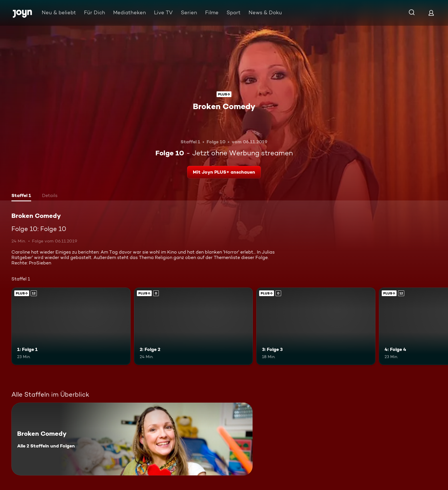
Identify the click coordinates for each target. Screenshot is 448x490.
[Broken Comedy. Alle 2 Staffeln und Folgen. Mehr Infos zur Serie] (132, 439)
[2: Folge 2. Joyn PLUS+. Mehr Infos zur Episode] (194, 326)
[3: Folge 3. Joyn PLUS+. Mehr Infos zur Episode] (316, 326)
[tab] (21, 196)
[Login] (431, 13)
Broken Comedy (224, 106)
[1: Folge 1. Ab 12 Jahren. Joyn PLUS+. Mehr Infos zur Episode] (71, 326)
